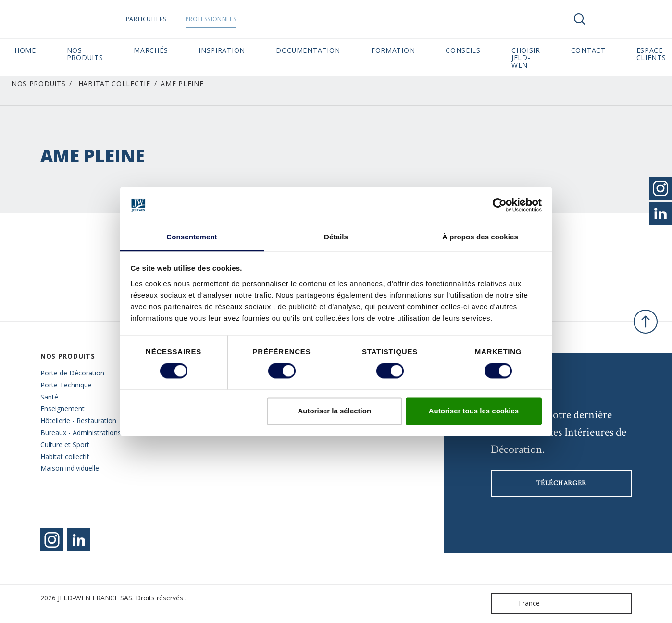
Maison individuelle (70, 468)
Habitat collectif (114, 83)
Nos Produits (38, 83)
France (518, 604)
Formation (393, 50)
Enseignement (62, 408)
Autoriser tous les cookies (474, 411)
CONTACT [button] (588, 50)
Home (25, 50)
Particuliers (164, 19)
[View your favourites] (609, 19)
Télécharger (561, 483)
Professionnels (229, 19)
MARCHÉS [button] (151, 50)
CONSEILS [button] (463, 50)
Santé (49, 397)
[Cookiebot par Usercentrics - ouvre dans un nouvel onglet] (500, 205)
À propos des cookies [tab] (480, 237)
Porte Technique (66, 385)
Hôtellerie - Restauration (78, 420)
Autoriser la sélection (335, 411)
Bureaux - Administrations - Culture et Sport (83, 438)
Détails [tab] (336, 237)
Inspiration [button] (222, 50)
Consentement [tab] (192, 237)
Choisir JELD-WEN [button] (526, 58)
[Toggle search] (580, 19)
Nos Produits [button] (85, 54)
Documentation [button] (308, 50)
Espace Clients (651, 54)
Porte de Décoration (72, 373)
